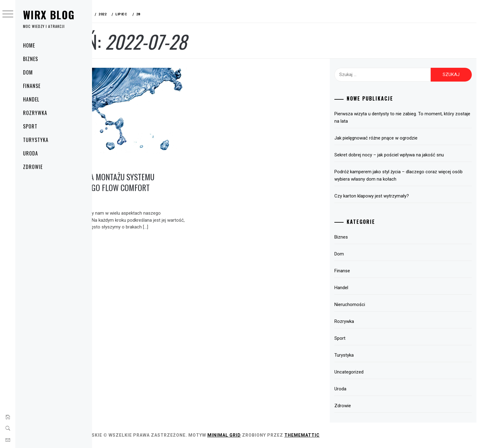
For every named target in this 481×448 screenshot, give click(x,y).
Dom (28, 72)
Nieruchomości (364, 304)
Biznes (31, 59)
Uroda (31, 153)
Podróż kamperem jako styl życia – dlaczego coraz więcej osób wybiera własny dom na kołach (406, 175)
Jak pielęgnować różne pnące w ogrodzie (390, 138)
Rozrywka (35, 113)
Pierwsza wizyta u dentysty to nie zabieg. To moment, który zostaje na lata (408, 117)
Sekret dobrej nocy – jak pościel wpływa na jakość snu (403, 155)
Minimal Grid (263, 435)
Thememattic (341, 435)
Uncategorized (363, 372)
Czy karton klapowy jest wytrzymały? (385, 196)
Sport (30, 126)
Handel (31, 99)
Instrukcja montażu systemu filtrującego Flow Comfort (145, 174)
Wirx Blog (49, 15)
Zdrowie (33, 167)
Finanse (32, 86)
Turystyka (36, 140)
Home (29, 45)
